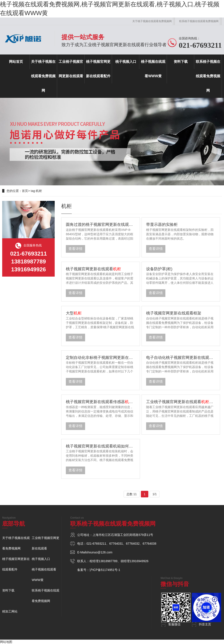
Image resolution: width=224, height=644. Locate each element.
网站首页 (16, 62)
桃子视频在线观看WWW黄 (153, 69)
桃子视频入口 (126, 62)
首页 (25, 191)
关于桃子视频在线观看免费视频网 (152, 21)
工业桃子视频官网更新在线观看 (71, 69)
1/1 (155, 494)
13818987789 (108, 561)
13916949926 (139, 561)
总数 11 (132, 494)
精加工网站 (10, 611)
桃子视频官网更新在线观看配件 (98, 69)
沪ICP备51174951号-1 (105, 570)
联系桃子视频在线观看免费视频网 (199, 21)
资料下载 (181, 62)
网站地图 (6, 642)
